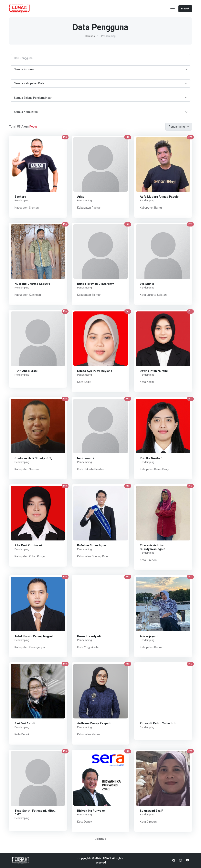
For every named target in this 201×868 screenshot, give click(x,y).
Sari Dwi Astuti (25, 723)
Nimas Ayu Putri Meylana (95, 371)
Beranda (90, 36)
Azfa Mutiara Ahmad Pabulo (159, 196)
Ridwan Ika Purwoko (91, 810)
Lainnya (101, 839)
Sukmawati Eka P (152, 810)
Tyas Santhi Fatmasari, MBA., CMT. (35, 812)
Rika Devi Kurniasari (28, 545)
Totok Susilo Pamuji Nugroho (35, 636)
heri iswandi (86, 458)
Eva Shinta (147, 284)
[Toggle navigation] (173, 9)
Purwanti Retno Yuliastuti (158, 723)
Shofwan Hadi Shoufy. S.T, (33, 458)
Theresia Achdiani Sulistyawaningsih (153, 547)
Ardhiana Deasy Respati (94, 723)
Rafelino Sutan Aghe (92, 545)
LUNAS (106, 858)
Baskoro (20, 196)
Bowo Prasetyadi (89, 636)
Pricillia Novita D (151, 458)
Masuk (185, 9)
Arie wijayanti (149, 636)
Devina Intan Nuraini (154, 371)
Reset (33, 127)
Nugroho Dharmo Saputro (32, 284)
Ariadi (81, 196)
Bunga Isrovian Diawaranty (95, 284)
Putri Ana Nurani (26, 371)
